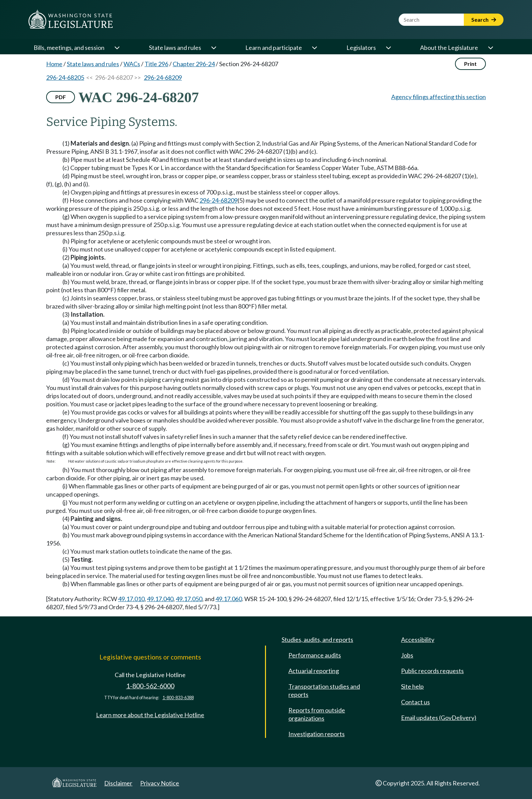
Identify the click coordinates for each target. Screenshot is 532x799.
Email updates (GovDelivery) (439, 718)
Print (470, 64)
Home (54, 64)
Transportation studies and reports (324, 690)
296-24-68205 (65, 77)
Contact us (415, 702)
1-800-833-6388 (178, 698)
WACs (132, 64)
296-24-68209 (163, 77)
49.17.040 (160, 599)
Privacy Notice (160, 783)
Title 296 (156, 64)
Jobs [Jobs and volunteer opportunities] (407, 655)
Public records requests (432, 671)
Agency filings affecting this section (439, 97)
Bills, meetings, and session (69, 48)
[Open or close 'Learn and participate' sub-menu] (314, 48)
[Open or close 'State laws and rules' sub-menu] (213, 48)
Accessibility (418, 639)
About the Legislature (449, 48)
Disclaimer (118, 783)
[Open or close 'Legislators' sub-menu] (388, 48)
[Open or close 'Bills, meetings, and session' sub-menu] (117, 48)
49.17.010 (131, 599)
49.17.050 (189, 599)
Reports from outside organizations (317, 714)
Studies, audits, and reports (317, 639)
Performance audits (315, 655)
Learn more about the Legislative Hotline (150, 715)
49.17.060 (229, 599)
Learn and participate (274, 48)
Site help (412, 686)
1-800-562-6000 (150, 686)
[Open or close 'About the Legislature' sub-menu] (490, 48)
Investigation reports (317, 734)
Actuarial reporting (314, 671)
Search (484, 20)
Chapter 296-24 (194, 64)
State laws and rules (175, 48)
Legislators (361, 48)
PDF (61, 97)
